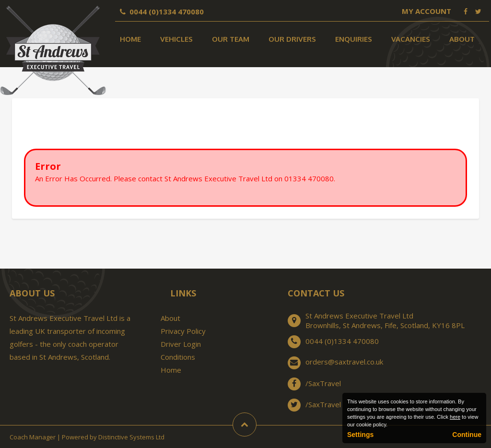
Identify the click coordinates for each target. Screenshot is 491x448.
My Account (427, 11)
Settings (360, 435)
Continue (467, 435)
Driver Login (181, 344)
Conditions (178, 357)
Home (130, 39)
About (462, 39)
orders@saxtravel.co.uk (344, 362)
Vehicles (176, 39)
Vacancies (411, 39)
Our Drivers (292, 39)
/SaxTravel (323, 383)
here (455, 417)
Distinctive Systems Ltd (131, 437)
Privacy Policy (183, 331)
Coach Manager (33, 437)
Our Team (231, 39)
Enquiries (354, 39)
